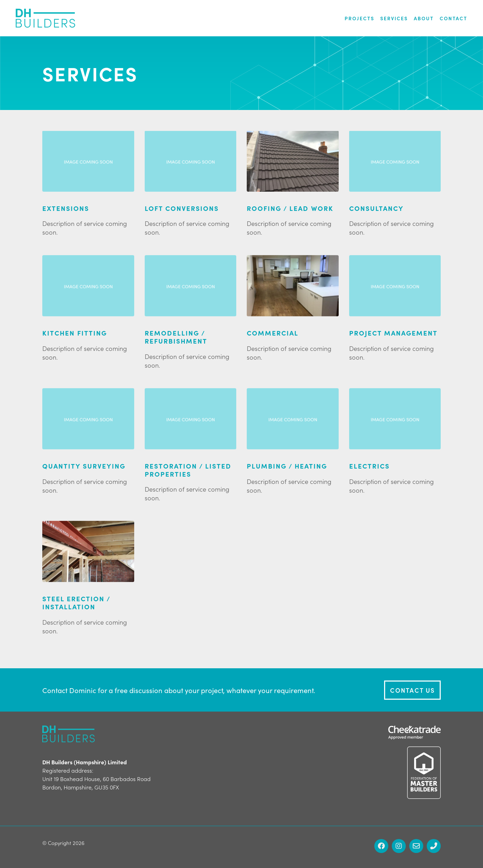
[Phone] (434, 846)
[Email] (416, 846)
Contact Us (412, 690)
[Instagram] (399, 846)
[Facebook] (381, 846)
